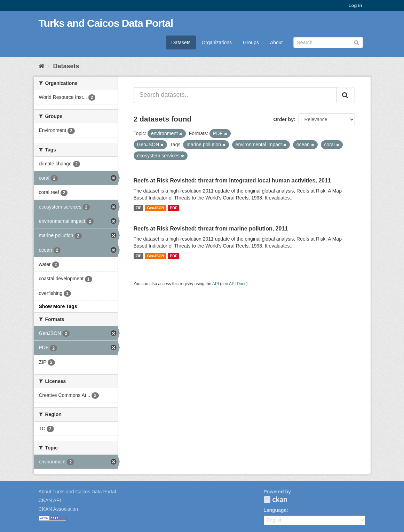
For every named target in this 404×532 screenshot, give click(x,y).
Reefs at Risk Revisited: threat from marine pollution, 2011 (211, 229)
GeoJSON (156, 208)
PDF (173, 208)
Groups (251, 42)
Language (275, 510)
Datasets (181, 42)
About (276, 42)
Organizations (217, 42)
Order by (284, 119)
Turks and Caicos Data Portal (106, 23)
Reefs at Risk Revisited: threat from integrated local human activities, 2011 (232, 181)
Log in (355, 5)
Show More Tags (58, 306)
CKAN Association (58, 509)
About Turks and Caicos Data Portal (77, 492)
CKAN (275, 499)
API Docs (238, 284)
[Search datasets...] (235, 95)
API (216, 284)
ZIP (138, 208)
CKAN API (50, 500)
